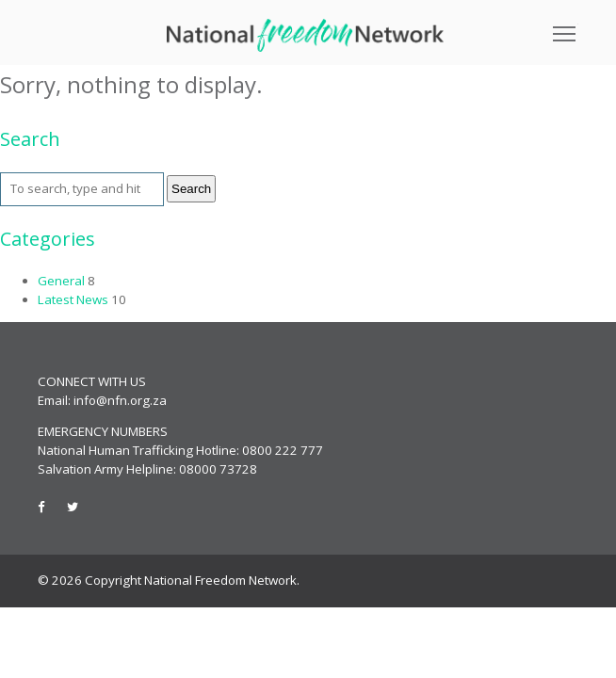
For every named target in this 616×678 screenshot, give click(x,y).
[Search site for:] (82, 189)
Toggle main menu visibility (566, 27)
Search (191, 189)
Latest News (73, 299)
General (61, 281)
